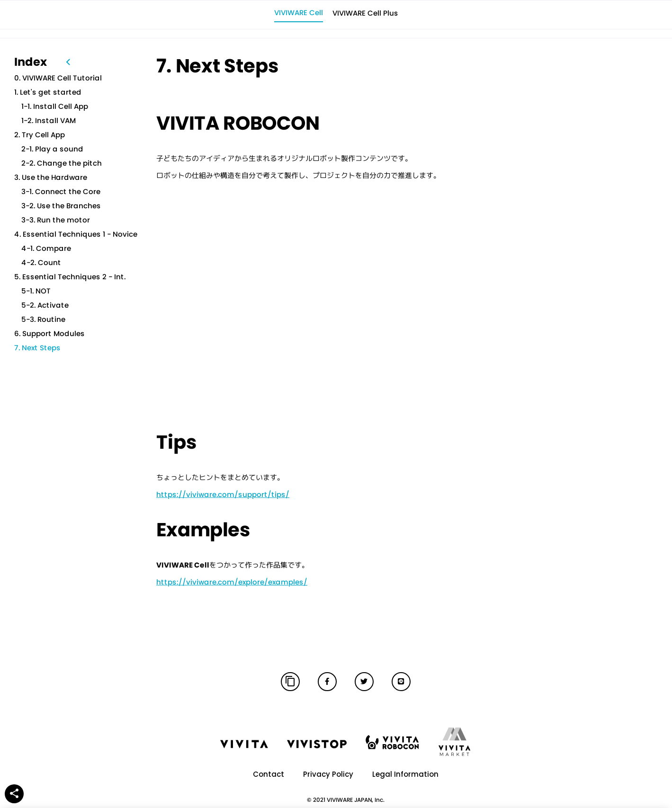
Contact (269, 774)
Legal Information (405, 774)
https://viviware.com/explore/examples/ (232, 582)
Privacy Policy (328, 774)
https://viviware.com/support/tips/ (223, 494)
